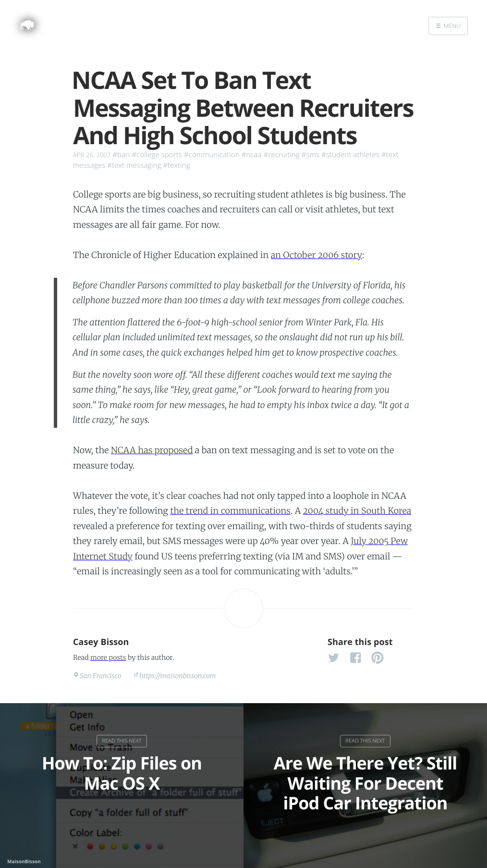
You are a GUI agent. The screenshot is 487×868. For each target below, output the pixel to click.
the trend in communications (230, 511)
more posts (108, 657)
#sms (310, 155)
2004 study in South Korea (357, 511)
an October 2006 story (317, 255)
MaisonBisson (24, 861)
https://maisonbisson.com (178, 676)
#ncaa (252, 155)
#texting (176, 165)
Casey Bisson (101, 642)
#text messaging (134, 165)
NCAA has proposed (152, 450)
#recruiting (282, 155)
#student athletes (350, 155)
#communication (212, 155)
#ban (121, 155)
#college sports (157, 155)
